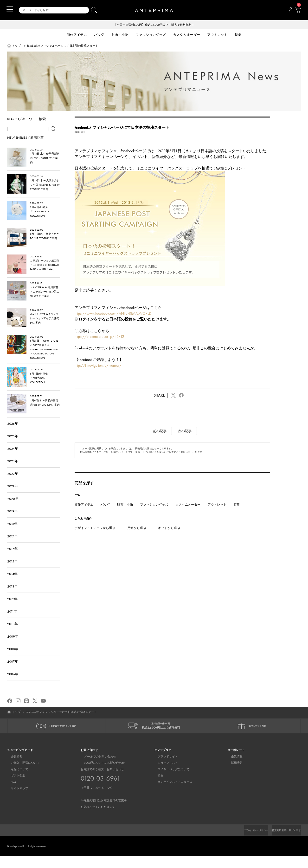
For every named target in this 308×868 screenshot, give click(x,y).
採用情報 (233, 775)
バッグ (105, 512)
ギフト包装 (14, 787)
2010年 (13, 632)
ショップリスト (164, 775)
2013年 (12, 594)
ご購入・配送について (22, 775)
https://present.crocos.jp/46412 (99, 344)
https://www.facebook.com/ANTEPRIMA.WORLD (113, 321)
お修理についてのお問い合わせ (101, 775)
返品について (16, 781)
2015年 (12, 569)
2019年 (12, 519)
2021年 (13, 494)
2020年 (13, 506)
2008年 (13, 657)
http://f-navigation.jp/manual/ (98, 373)
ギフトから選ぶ (169, 536)
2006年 (13, 682)
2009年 (13, 644)
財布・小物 (125, 512)
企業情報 (233, 768)
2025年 (13, 444)
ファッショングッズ (154, 512)
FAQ (10, 794)
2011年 (12, 619)
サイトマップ (16, 800)
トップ (16, 46)
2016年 (13, 556)
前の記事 (160, 439)
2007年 (13, 669)
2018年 (12, 531)
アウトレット (217, 512)
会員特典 (13, 768)
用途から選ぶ (137, 536)
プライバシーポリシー (248, 842)
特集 (237, 512)
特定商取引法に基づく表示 (283, 842)
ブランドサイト (164, 768)
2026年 (13, 431)
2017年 (12, 544)
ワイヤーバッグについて (170, 781)
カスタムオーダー (188, 512)
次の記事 (185, 439)
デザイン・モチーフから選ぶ (95, 536)
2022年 (13, 481)
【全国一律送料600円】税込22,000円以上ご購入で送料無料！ (154, 25)
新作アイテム (84, 512)
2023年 (13, 469)
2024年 (13, 456)
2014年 (12, 581)
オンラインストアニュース (171, 794)
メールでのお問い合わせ (96, 768)
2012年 (12, 607)
